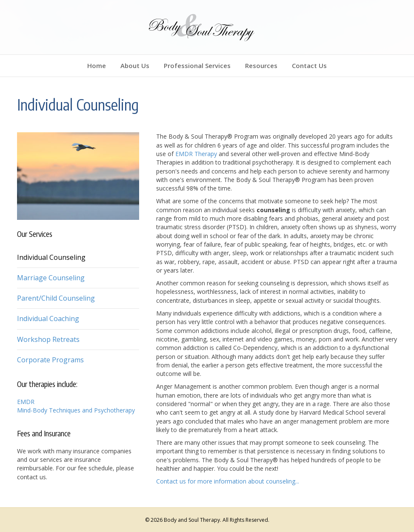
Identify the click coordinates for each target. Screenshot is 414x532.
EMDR (26, 402)
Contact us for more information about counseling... (228, 481)
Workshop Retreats (48, 339)
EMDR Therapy (196, 154)
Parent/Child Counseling (56, 298)
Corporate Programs (50, 360)
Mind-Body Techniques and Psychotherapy (76, 410)
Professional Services (197, 65)
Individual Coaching (48, 319)
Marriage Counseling (51, 278)
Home (97, 65)
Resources (261, 65)
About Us (135, 65)
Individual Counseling (51, 257)
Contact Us (309, 65)
